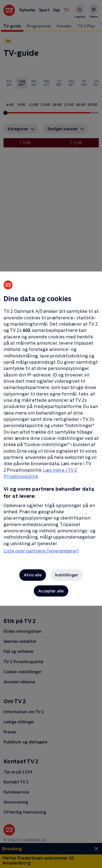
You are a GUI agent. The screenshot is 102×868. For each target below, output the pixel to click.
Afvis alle (33, 575)
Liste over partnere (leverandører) (41, 551)
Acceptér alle (51, 591)
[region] (51, 434)
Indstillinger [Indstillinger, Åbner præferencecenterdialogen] (67, 575)
